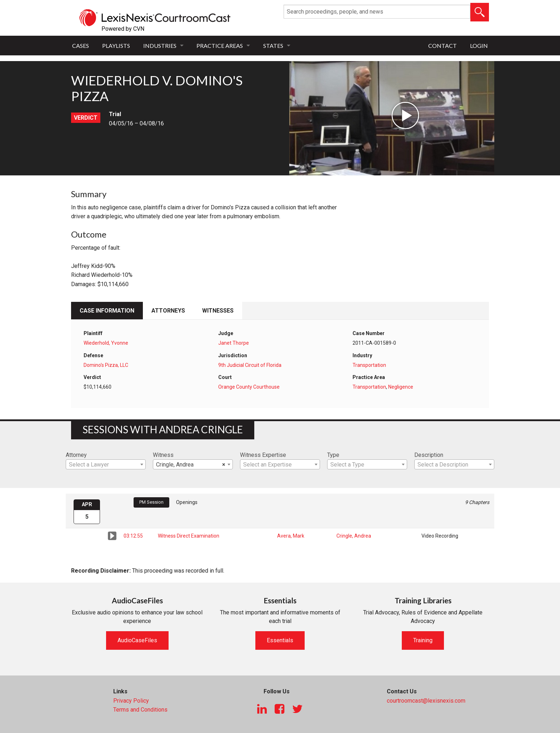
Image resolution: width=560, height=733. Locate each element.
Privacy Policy (131, 701)
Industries (160, 46)
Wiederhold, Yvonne (106, 343)
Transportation (369, 365)
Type (333, 455)
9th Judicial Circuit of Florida (250, 365)
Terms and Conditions (140, 710)
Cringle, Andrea (354, 536)
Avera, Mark (291, 536)
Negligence (401, 387)
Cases (81, 46)
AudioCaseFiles (137, 640)
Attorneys (168, 311)
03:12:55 (133, 536)
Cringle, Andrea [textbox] (191, 465)
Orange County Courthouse (249, 387)
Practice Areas (220, 46)
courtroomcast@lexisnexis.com (426, 701)
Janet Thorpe (234, 343)
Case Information (107, 311)
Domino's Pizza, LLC (106, 365)
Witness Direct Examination (189, 536)
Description (429, 455)
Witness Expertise (263, 455)
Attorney (76, 455)
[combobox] (106, 464)
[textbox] (106, 465)
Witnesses (218, 311)
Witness (163, 455)
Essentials (280, 640)
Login (479, 46)
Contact (442, 46)
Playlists (116, 46)
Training (423, 640)
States (273, 46)
